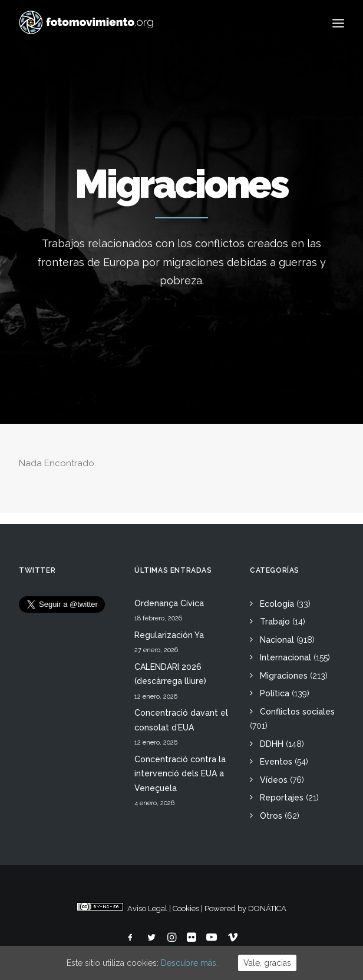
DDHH (272, 744)
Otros (271, 816)
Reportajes (282, 798)
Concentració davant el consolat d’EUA (181, 720)
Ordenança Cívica (169, 603)
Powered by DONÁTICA (245, 908)
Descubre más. (189, 963)
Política (275, 693)
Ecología (277, 604)
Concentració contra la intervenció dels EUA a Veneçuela (180, 774)
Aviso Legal (147, 908)
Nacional (277, 640)
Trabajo (275, 622)
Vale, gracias (267, 963)
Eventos (276, 762)
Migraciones (284, 676)
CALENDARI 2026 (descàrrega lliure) (170, 674)
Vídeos (274, 780)
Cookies (186, 908)
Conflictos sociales (297, 712)
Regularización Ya (169, 635)
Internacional (286, 657)
